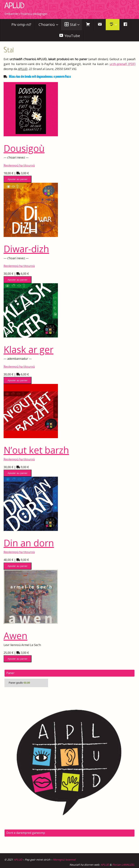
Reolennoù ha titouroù (19, 165)
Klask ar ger (29, 349)
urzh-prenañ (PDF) (122, 64)
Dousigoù (24, 148)
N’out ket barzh (36, 450)
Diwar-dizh (26, 249)
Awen (15, 636)
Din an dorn (29, 543)
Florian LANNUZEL (123, 865)
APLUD (14, 6)
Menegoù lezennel (64, 860)
